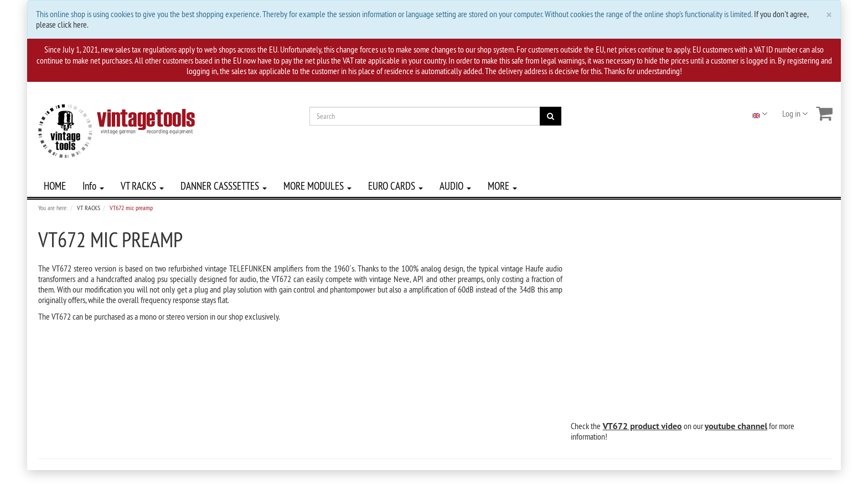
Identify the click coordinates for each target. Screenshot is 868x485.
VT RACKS (142, 186)
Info (93, 186)
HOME (55, 186)
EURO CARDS (396, 186)
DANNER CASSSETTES (224, 186)
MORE (502, 186)
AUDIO (455, 186)
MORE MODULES (317, 186)
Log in (795, 113)
